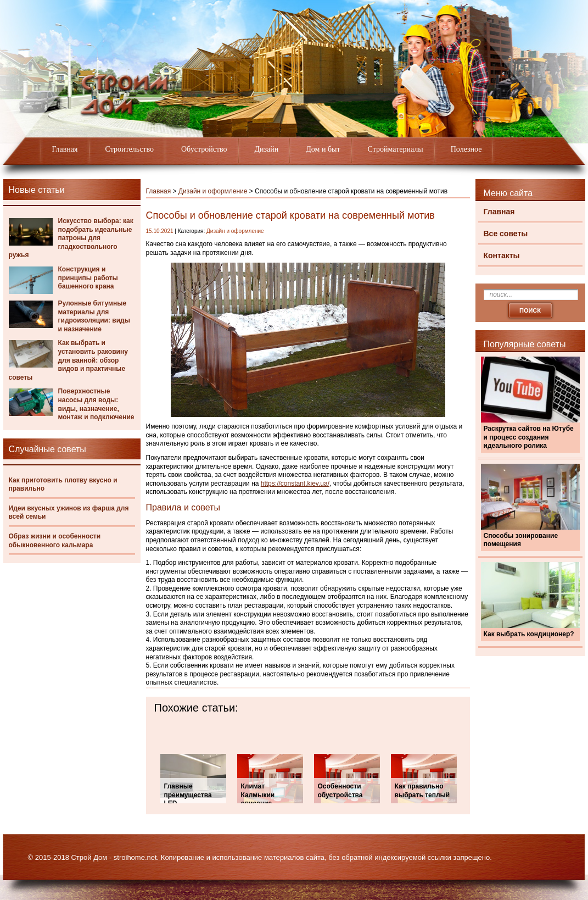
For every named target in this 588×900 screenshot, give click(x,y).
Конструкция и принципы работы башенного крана (88, 278)
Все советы (506, 234)
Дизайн (267, 149)
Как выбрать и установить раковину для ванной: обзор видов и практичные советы (68, 360)
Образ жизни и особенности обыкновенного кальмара (55, 541)
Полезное (466, 149)
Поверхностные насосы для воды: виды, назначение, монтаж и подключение (96, 404)
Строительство (130, 149)
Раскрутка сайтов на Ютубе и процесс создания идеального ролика (529, 437)
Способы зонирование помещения (521, 540)
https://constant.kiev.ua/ (295, 484)
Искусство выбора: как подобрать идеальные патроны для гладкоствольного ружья (71, 238)
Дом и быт (323, 149)
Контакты (502, 255)
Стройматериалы (396, 149)
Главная (65, 149)
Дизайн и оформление (213, 191)
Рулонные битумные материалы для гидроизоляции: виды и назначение (94, 316)
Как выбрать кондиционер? (529, 634)
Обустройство (204, 149)
